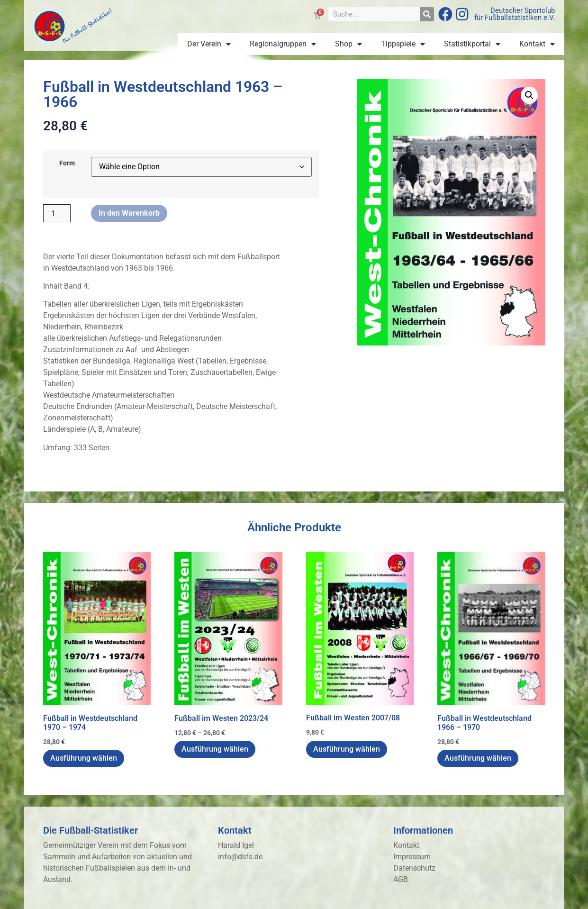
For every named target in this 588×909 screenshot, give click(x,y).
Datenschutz (414, 868)
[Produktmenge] (57, 213)
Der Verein (209, 44)
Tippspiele (403, 44)
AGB (401, 879)
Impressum (412, 857)
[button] (529, 95)
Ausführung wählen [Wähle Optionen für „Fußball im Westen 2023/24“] (215, 749)
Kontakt (537, 44)
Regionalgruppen (283, 44)
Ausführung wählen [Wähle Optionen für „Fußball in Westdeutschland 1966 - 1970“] (478, 758)
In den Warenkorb (129, 213)
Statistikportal (472, 44)
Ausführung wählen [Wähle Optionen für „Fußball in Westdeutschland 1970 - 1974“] (84, 758)
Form (67, 164)
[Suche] (427, 14)
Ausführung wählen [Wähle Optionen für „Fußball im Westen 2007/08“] (347, 749)
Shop (348, 44)
